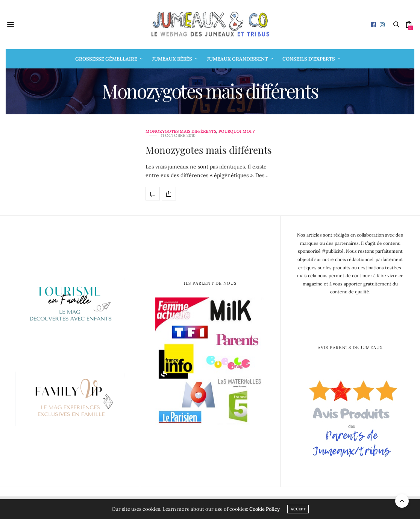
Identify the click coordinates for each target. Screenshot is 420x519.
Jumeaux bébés (172, 59)
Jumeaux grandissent (237, 59)
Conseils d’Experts (309, 59)
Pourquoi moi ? (237, 131)
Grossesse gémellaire (106, 59)
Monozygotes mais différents (181, 131)
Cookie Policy (265, 509)
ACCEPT (298, 509)
